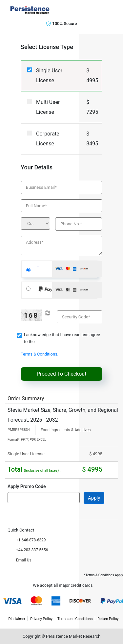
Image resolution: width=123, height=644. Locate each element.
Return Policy (108, 619)
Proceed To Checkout (62, 374)
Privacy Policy (41, 619)
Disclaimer (17, 619)
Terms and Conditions (75, 619)
